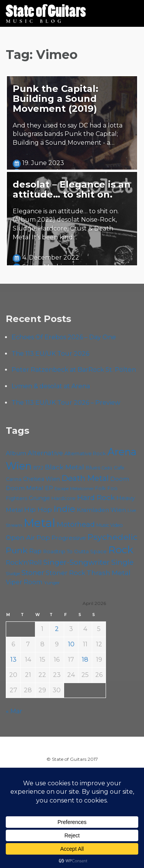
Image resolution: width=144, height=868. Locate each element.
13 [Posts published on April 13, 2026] (13, 660)
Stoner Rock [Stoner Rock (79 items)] (65, 573)
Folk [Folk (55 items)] (100, 488)
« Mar (14, 711)
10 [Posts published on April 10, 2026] (71, 644)
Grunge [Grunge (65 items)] (39, 498)
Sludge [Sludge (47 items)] (13, 574)
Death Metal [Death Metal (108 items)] (85, 478)
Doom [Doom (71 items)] (120, 479)
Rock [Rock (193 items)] (121, 550)
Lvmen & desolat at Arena (51, 386)
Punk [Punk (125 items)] (17, 550)
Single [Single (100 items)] (122, 562)
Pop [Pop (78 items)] (43, 538)
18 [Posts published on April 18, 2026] (85, 660)
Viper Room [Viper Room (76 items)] (24, 582)
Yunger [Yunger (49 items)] (52, 583)
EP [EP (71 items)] (49, 488)
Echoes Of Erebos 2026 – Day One (64, 337)
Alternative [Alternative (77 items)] (45, 453)
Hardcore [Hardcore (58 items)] (64, 498)
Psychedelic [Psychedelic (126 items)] (113, 537)
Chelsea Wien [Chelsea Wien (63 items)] (41, 479)
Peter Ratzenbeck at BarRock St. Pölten (74, 370)
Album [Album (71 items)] (16, 453)
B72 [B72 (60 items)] (38, 468)
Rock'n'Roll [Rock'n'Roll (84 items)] (24, 562)
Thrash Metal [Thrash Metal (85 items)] (109, 573)
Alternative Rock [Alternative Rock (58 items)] (85, 453)
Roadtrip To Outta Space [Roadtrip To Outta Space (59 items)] (75, 551)
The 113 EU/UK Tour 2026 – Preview (66, 403)
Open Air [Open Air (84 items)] (20, 537)
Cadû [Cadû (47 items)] (107, 468)
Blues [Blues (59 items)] (93, 468)
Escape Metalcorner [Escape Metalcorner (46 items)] (74, 489)
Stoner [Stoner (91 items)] (33, 573)
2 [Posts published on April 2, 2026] (57, 629)
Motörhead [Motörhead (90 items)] (76, 524)
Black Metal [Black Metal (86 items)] (65, 467)
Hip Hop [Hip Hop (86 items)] (38, 509)
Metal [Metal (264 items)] (40, 523)
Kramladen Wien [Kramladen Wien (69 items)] (101, 510)
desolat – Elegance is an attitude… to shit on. (72, 189)
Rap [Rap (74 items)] (35, 551)
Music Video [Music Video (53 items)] (110, 525)
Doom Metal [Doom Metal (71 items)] (25, 488)
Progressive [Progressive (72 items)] (69, 538)
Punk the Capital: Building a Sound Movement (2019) (55, 99)
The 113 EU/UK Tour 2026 (50, 354)
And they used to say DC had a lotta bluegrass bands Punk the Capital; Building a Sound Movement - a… (68, 134)
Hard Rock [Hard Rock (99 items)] (96, 498)
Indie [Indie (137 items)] (64, 509)
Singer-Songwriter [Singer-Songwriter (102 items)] (77, 562)
